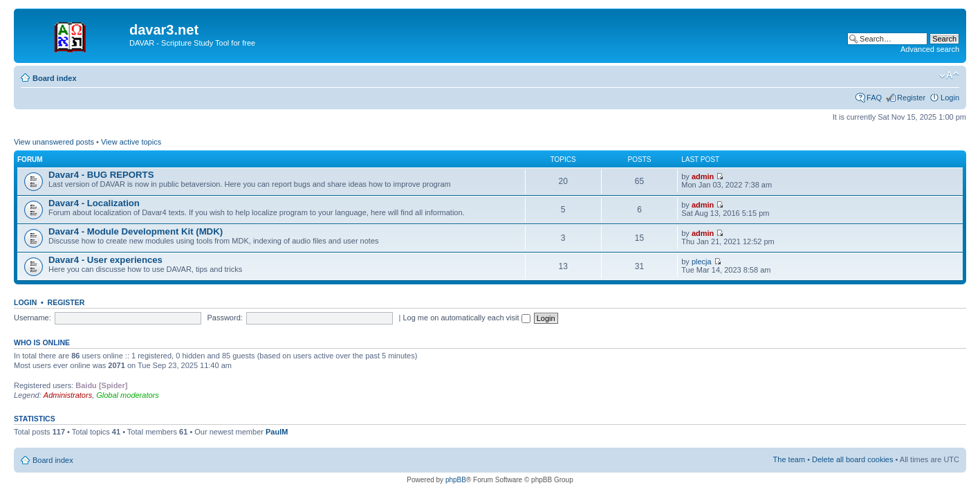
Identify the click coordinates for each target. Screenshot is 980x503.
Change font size (949, 75)
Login (950, 98)
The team (789, 459)
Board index (55, 78)
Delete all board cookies (852, 459)
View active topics (131, 142)
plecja (702, 262)
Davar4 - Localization (94, 203)
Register (911, 98)
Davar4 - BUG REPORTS (101, 175)
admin (703, 176)
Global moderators (128, 395)
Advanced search (930, 49)
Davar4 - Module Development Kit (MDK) (136, 231)
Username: (33, 318)
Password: (224, 318)
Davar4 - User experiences (105, 260)
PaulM (277, 432)
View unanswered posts (54, 142)
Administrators (68, 395)
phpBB (456, 480)
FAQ (874, 98)
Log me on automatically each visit (466, 318)
